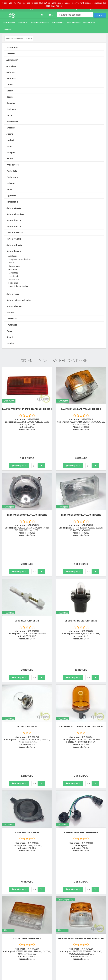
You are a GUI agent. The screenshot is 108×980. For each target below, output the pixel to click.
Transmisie (12, 325)
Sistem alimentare (15, 214)
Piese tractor (9, 22)
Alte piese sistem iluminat (20, 259)
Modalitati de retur (81, 887)
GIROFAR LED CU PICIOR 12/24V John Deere (81, 651)
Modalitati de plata (81, 884)
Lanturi (10, 140)
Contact (7, 29)
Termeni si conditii (81, 913)
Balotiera (11, 78)
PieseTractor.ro (24, 976)
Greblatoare (12, 122)
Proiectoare (14, 279)
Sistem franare (14, 239)
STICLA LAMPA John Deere (27, 811)
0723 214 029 (44, 880)
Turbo (9, 331)
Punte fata (12, 171)
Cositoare (11, 109)
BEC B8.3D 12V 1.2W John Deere (81, 572)
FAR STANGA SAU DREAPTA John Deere (27, 490)
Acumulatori (12, 60)
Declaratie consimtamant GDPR (86, 930)
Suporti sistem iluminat (18, 286)
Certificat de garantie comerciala (86, 891)
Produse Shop (89, 22)
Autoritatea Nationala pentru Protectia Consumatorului (89, 924)
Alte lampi (13, 256)
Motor (9, 146)
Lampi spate (14, 276)
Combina (11, 103)
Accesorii (11, 54)
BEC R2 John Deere (27, 651)
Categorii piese (58, 22)
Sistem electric (14, 226)
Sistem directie (14, 220)
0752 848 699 (44, 884)
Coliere (10, 97)
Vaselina (10, 343)
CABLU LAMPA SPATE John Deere (81, 732)
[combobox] (19, 38)
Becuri (11, 263)
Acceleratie (12, 47)
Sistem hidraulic (14, 245)
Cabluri (10, 91)
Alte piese (11, 66)
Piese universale (74, 22)
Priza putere (13, 165)
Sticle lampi (13, 283)
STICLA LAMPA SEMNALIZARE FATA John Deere (81, 811)
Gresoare (11, 128)
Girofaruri (13, 269)
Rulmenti (11, 183)
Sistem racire (13, 294)
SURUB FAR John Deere (27, 572)
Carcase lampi (14, 266)
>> (102, 856)
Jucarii (10, 134)
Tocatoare (12, 319)
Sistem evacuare (15, 233)
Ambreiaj (11, 72)
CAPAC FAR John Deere (27, 732)
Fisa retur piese (80, 895)
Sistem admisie (14, 208)
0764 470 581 (44, 887)
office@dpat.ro (45, 897)
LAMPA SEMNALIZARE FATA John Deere (81, 409)
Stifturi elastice (14, 306)
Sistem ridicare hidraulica (19, 300)
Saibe (9, 189)
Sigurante (11, 196)
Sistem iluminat (14, 251)
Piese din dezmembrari (40, 22)
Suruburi (11, 312)
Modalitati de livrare (82, 880)
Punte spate (13, 177)
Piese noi (23, 22)
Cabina (10, 85)
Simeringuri (12, 202)
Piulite (10, 159)
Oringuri (11, 152)
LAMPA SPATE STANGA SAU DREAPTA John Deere (27, 409)
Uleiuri (10, 337)
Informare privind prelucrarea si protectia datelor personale (90, 918)
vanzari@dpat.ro (46, 894)
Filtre (9, 115)
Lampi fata (13, 273)
